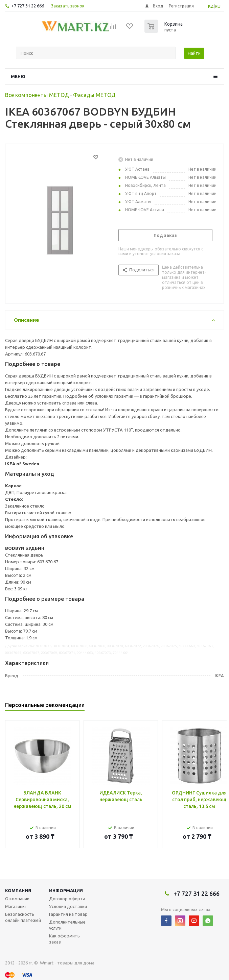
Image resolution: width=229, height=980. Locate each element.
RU (218, 6)
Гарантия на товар (68, 914)
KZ (211, 6)
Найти (194, 53)
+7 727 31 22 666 (28, 6)
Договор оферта (67, 899)
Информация (66, 890)
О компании (17, 899)
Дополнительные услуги (67, 925)
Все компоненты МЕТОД (37, 95)
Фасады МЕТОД (94, 95)
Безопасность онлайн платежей (23, 917)
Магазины (15, 906)
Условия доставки (68, 906)
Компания (18, 890)
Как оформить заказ (64, 939)
